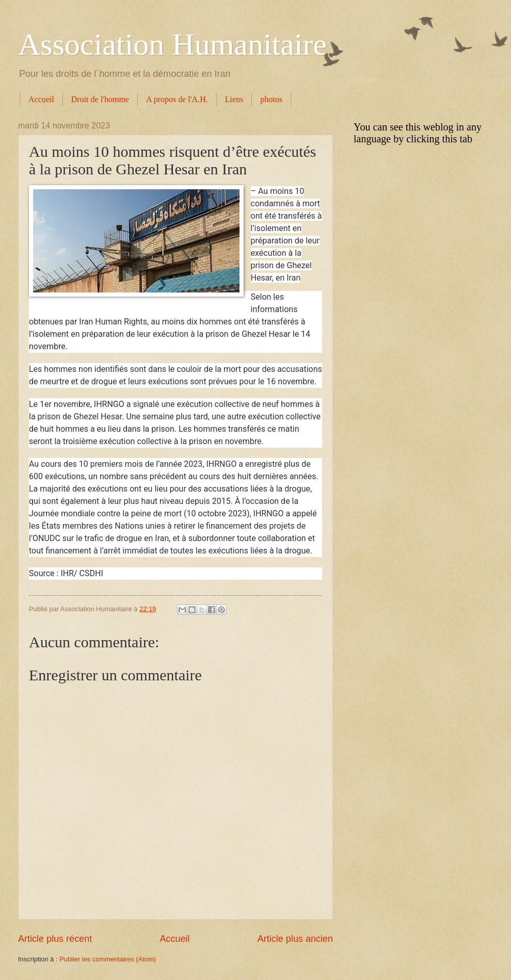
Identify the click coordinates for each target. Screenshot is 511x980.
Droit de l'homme (100, 99)
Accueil (41, 99)
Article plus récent (55, 939)
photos (271, 99)
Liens (234, 99)
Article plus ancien (295, 939)
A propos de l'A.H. (177, 99)
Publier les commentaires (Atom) (108, 959)
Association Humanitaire (172, 44)
